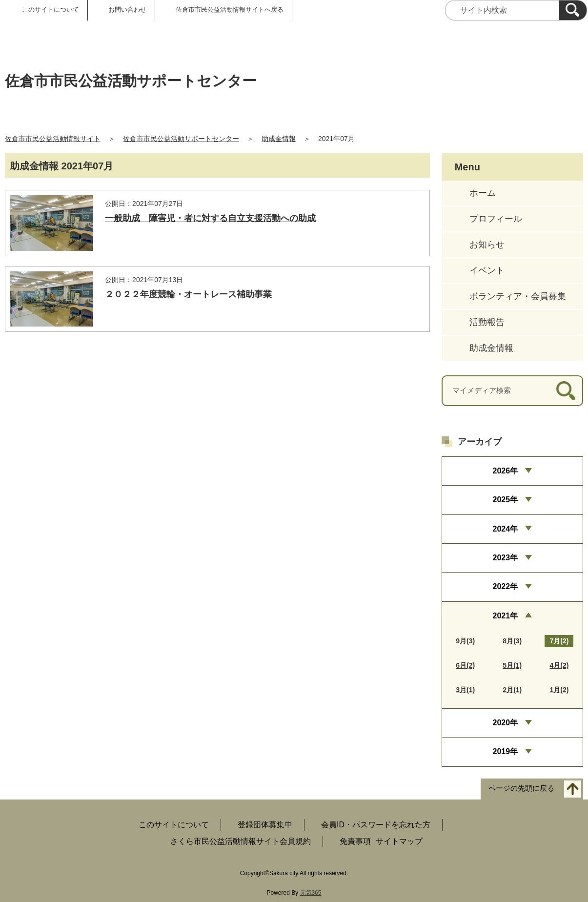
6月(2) (465, 665)
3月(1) (465, 690)
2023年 (506, 558)
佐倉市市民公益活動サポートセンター (181, 139)
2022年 (506, 586)
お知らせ (487, 245)
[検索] (573, 10)
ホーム (483, 193)
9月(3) (465, 641)
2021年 (506, 616)
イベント (487, 270)
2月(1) (512, 690)
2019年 (506, 751)
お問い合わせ (127, 10)
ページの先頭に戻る (521, 788)
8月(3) (512, 641)
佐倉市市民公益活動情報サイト (53, 139)
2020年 (506, 723)
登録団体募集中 (265, 825)
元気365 (311, 893)
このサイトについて (51, 10)
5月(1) (512, 665)
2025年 (506, 500)
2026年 (506, 471)
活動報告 (487, 322)
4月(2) (559, 665)
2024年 (506, 529)
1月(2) (559, 690)
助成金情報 (279, 139)
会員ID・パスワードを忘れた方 (376, 825)
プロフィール (496, 219)
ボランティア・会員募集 (518, 296)
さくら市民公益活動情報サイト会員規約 (241, 841)
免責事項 (355, 841)
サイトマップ (399, 841)
